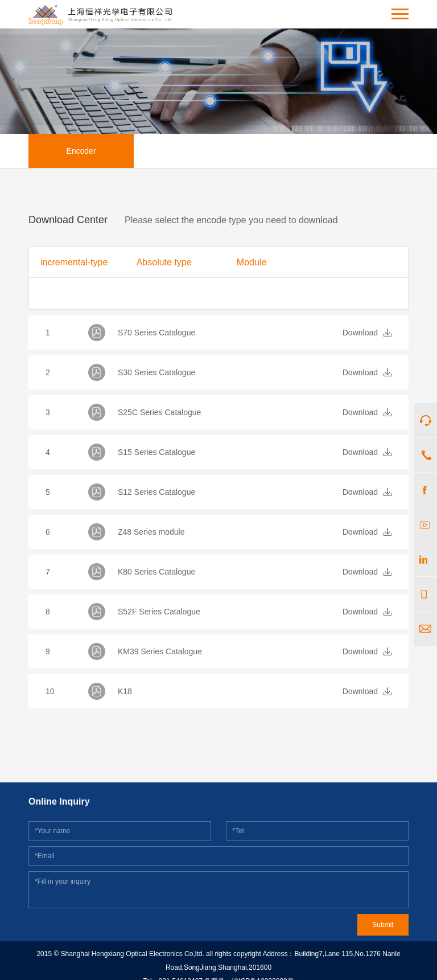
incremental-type (74, 262)
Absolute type (164, 262)
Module (252, 262)
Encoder (81, 151)
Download (360, 333)
